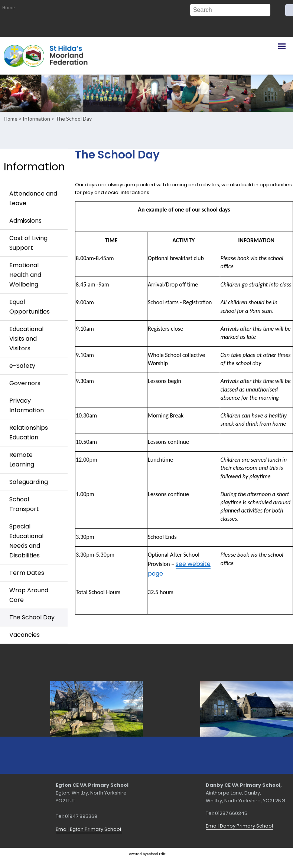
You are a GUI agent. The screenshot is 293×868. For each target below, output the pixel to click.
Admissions (25, 221)
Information (36, 119)
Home (9, 7)
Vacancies (25, 635)
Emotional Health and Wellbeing (25, 275)
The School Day (74, 119)
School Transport (24, 504)
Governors (25, 383)
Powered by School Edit (146, 854)
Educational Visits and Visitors (26, 339)
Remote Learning (22, 460)
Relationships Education (29, 433)
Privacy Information (27, 405)
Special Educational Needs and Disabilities (26, 541)
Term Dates (27, 573)
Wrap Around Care (29, 595)
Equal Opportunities (30, 307)
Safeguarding (29, 482)
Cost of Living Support (28, 243)
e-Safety (22, 366)
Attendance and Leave (33, 198)
